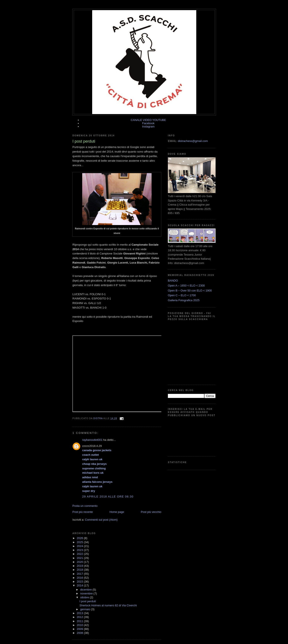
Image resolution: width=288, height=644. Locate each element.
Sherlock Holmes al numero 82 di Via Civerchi (108, 605)
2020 (80, 562)
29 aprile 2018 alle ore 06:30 (108, 497)
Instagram (148, 126)
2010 (80, 625)
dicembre (86, 590)
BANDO (173, 281)
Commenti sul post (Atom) (101, 520)
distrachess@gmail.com (193, 141)
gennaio (86, 609)
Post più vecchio (151, 512)
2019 (80, 566)
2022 (80, 554)
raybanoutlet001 (92, 440)
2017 (80, 574)
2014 (80, 585)
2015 (80, 582)
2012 (80, 617)
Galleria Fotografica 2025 (184, 300)
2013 (80, 613)
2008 (80, 633)
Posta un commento (85, 506)
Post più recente (83, 512)
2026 (80, 538)
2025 (80, 542)
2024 (80, 546)
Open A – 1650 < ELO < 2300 (186, 286)
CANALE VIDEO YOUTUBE (148, 120)
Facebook (148, 123)
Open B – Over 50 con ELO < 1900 (190, 291)
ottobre (85, 597)
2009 (80, 629)
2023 (80, 550)
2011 (80, 621)
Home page (117, 512)
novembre (87, 593)
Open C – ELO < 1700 (182, 295)
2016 (80, 578)
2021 (80, 558)
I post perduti (88, 601)
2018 (80, 570)
